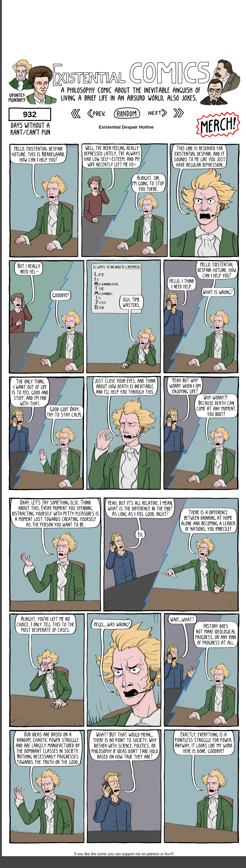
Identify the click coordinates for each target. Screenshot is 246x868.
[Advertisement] (124, 29)
